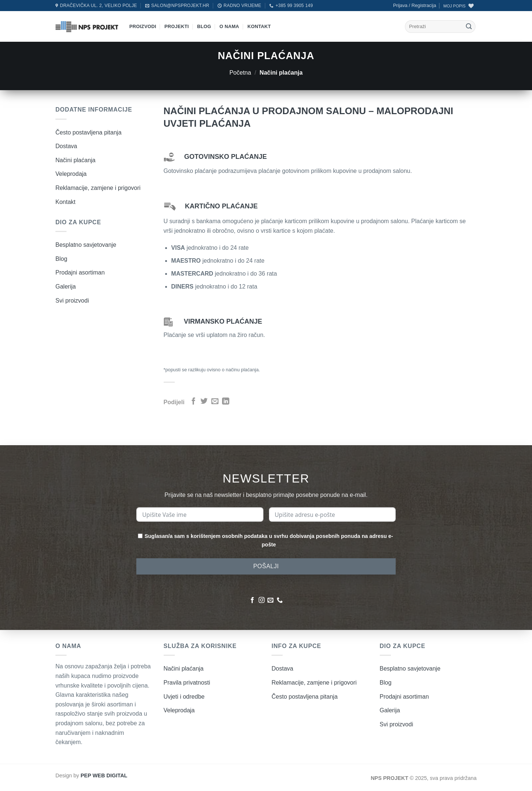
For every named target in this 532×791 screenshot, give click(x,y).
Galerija (66, 287)
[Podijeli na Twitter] (204, 402)
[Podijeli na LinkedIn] (226, 402)
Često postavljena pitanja (88, 132)
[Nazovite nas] (280, 600)
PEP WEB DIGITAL (104, 775)
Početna (240, 73)
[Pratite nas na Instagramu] (262, 600)
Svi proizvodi (72, 301)
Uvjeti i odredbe (184, 697)
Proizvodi (143, 26)
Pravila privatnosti (187, 683)
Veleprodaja (71, 174)
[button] (415, 6)
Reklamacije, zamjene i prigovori (98, 188)
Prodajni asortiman (80, 272)
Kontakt (259, 26)
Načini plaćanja (76, 160)
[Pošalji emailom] (215, 402)
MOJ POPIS (454, 6)
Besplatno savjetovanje (86, 245)
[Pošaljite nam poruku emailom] (270, 600)
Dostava (66, 146)
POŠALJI (266, 566)
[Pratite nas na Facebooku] (252, 600)
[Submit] (469, 27)
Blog (204, 26)
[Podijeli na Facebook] (193, 402)
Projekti (177, 26)
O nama (229, 26)
